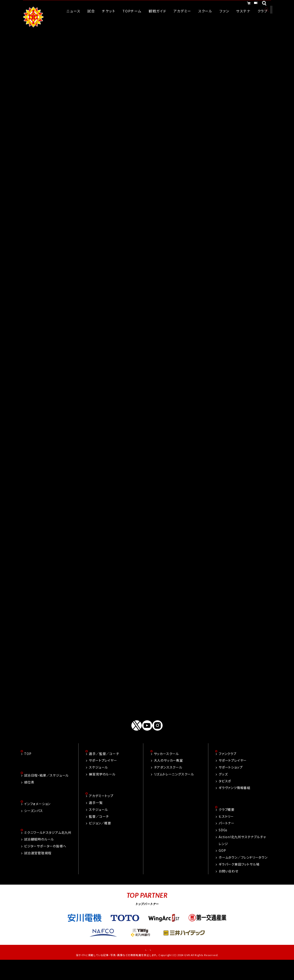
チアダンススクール (168, 783)
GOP (222, 866)
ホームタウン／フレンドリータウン (243, 873)
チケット (251, 4)
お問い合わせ (229, 887)
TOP (28, 769)
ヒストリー (226, 832)
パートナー (227, 839)
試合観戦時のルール (39, 856)
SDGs (223, 846)
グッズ (223, 790)
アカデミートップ (101, 812)
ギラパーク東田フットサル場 (239, 880)
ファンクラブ (228, 769)
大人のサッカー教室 (168, 776)
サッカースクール (166, 769)
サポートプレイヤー (103, 776)
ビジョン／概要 (100, 839)
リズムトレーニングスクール (174, 790)
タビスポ (225, 796)
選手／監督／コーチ (104, 769)
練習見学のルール (102, 790)
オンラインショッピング (216, 4)
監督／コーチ (99, 832)
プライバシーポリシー (163, 966)
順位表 (29, 798)
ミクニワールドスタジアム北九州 (48, 849)
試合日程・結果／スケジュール (46, 791)
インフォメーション (37, 820)
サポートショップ (231, 783)
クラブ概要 (227, 826)
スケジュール (98, 783)
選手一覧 (96, 819)
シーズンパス (34, 827)
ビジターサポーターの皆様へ (45, 863)
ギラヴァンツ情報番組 (235, 803)
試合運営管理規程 (38, 870)
